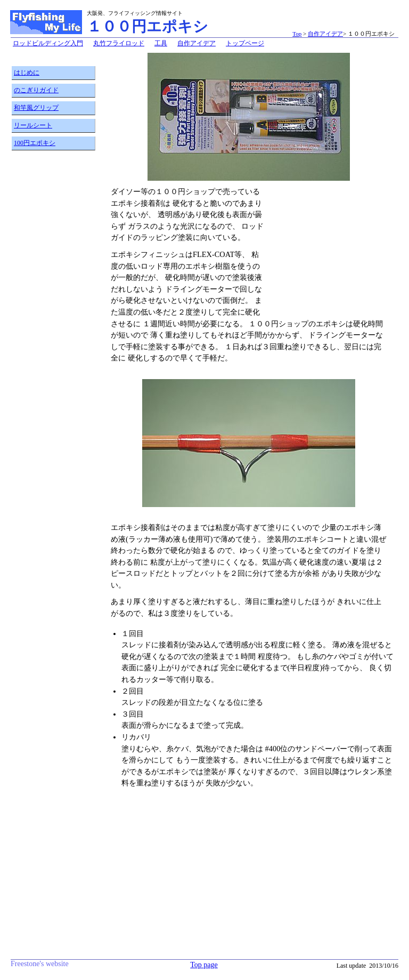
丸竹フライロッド (119, 43)
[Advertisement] (54, 324)
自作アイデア (325, 34)
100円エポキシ (35, 143)
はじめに (27, 73)
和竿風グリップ (36, 108)
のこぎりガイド (36, 90)
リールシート (33, 125)
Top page (204, 965)
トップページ (245, 43)
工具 (161, 43)
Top (297, 34)
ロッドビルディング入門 (48, 43)
